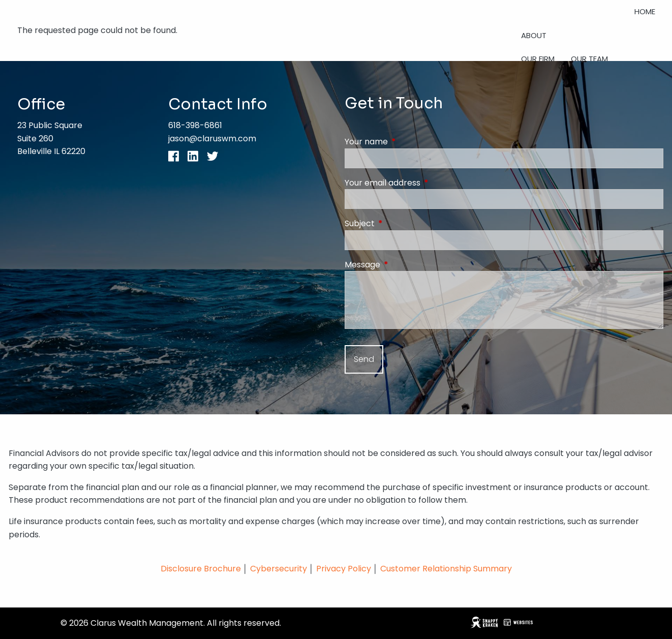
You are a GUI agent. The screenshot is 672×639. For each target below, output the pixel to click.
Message (403, 265)
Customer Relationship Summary (446, 569)
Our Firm (538, 59)
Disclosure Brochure (201, 569)
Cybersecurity (279, 569)
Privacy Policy (345, 569)
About (534, 35)
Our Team (589, 59)
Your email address (423, 183)
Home (645, 11)
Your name (407, 142)
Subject (400, 223)
